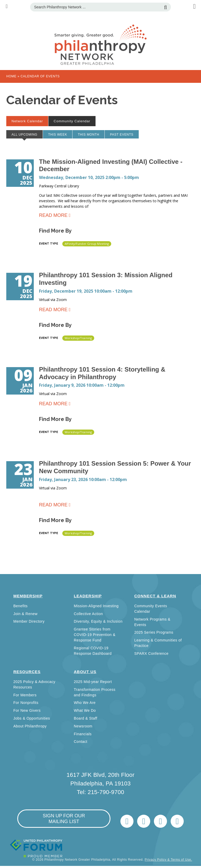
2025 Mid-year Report (93, 682)
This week (58, 135)
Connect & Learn (155, 596)
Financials (83, 734)
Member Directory (29, 621)
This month (88, 135)
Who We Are (85, 703)
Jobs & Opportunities (32, 718)
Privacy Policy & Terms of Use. (168, 860)
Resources (27, 672)
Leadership (88, 596)
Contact (81, 742)
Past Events (122, 135)
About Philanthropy (30, 726)
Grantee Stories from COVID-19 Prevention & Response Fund (95, 635)
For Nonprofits (26, 703)
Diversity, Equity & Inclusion (98, 621)
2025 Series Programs (154, 632)
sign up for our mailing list (64, 819)
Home (11, 76)
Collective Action (88, 614)
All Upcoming (27, 135)
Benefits (21, 606)
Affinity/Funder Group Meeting (87, 244)
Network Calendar (30, 121)
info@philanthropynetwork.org (160, 821)
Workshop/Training (78, 338)
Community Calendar (72, 121)
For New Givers (27, 710)
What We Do (85, 710)
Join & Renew (25, 614)
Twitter (127, 821)
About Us (85, 672)
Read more (53, 216)
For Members (25, 695)
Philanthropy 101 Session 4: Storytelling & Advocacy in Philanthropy (102, 373)
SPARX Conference (151, 653)
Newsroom (83, 726)
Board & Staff (86, 718)
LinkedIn (144, 821)
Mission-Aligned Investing (96, 606)
